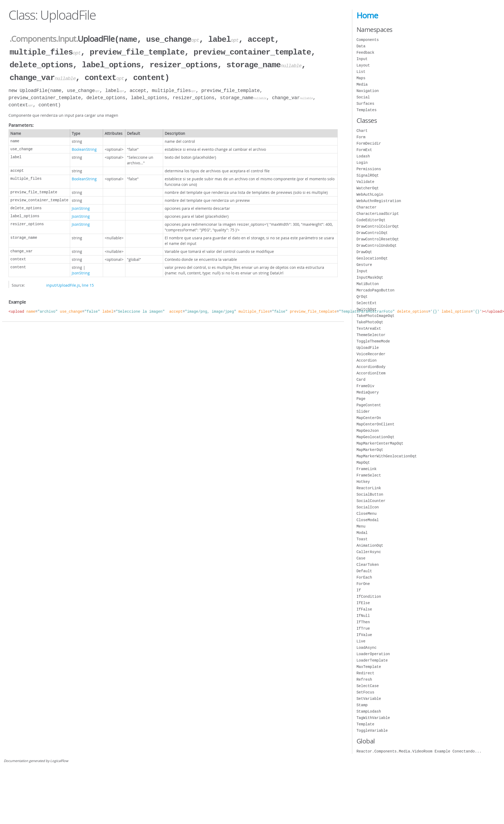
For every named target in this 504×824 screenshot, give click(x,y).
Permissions (369, 169)
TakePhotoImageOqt (376, 316)
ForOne (363, 584)
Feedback (365, 53)
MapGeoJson (368, 431)
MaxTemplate (369, 667)
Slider (363, 411)
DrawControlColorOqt (378, 226)
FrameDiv (365, 386)
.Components (33, 39)
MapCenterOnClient (376, 424)
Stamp (362, 705)
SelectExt (367, 303)
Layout (363, 65)
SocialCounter (371, 501)
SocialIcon (368, 507)
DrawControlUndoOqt (377, 246)
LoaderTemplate (372, 660)
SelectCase (368, 686)
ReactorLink (369, 488)
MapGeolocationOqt (376, 437)
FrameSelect (369, 475)
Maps (361, 78)
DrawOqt (364, 252)
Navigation (368, 91)
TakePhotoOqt (370, 322)
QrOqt (362, 297)
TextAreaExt (369, 329)
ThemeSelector (371, 335)
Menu (361, 526)
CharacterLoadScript (378, 214)
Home (367, 15)
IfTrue (363, 628)
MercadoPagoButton (376, 290)
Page (361, 399)
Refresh (364, 679)
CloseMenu (367, 514)
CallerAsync (369, 552)
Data (361, 46)
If (359, 590)
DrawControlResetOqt (378, 239)
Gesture (364, 265)
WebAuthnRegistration (379, 201)
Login (362, 163)
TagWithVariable (373, 718)
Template (365, 724)
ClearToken (368, 565)
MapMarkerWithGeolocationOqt (387, 456)
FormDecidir (369, 143)
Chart (362, 131)
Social (363, 97)
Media (362, 84)
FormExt (364, 150)
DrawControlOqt (372, 233)
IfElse (363, 603)
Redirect (365, 673)
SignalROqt (368, 175)
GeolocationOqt (372, 258)
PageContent (369, 405)
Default (364, 571)
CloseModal (368, 520)
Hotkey (363, 482)
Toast (362, 539)
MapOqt (363, 463)
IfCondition (369, 597)
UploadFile (368, 348)
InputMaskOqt (370, 277)
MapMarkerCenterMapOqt (380, 443)
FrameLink (367, 469)
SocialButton (370, 494)
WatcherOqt (368, 188)
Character (367, 207)
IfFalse (364, 609)
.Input (66, 39)
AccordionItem (371, 373)
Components (368, 40)
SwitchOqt (367, 309)
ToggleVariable (372, 731)
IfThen (363, 622)
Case (361, 558)
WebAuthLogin (370, 195)
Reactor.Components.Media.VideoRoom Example (419, 751)
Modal (362, 533)
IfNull (363, 616)
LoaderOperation (373, 654)
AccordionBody (371, 367)
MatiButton (368, 284)
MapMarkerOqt (370, 450)
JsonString (81, 206)
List (361, 72)
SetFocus (365, 692)
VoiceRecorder (371, 354)
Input (362, 59)
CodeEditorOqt (371, 220)
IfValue (364, 635)
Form (361, 137)
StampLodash (369, 711)
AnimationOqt (370, 545)
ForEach (364, 577)
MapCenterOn (369, 418)
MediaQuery (368, 392)
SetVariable (369, 699)
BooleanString (84, 147)
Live (361, 641)
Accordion (367, 360)
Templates (367, 110)
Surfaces (365, 104)
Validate (365, 182)
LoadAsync (367, 648)
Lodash (363, 156)
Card (361, 380)
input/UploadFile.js (63, 283)
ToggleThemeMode (373, 341)
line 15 (88, 283)
